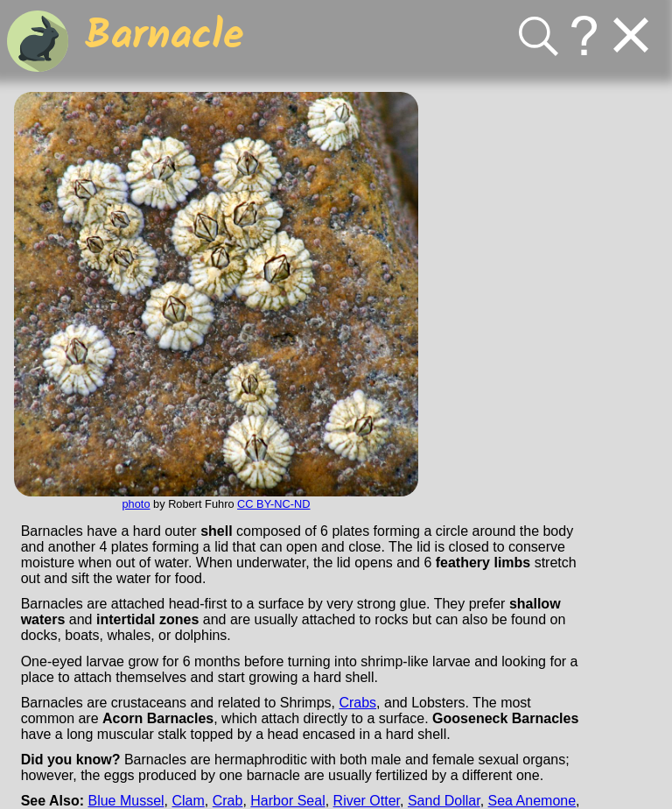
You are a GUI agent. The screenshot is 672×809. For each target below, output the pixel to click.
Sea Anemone (532, 801)
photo (136, 504)
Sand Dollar (444, 801)
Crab (228, 801)
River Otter (367, 801)
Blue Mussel (126, 801)
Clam (189, 801)
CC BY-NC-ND (273, 504)
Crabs (357, 703)
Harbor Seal (287, 801)
